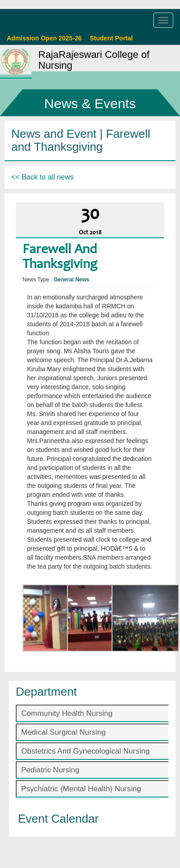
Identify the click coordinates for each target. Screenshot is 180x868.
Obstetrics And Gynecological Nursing (85, 751)
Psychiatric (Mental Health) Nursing (81, 789)
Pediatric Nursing (50, 770)
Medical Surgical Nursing (63, 732)
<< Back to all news (43, 177)
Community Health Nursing (67, 713)
